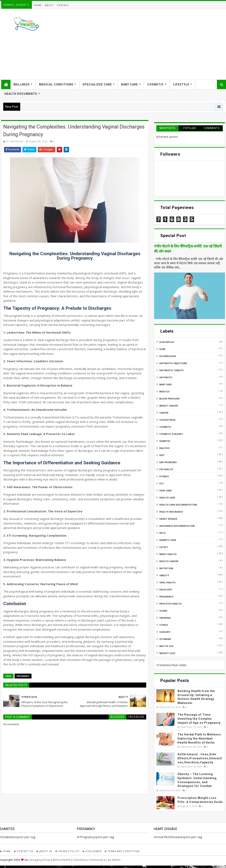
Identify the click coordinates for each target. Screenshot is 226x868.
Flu (161, 483)
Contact (63, 5)
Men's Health (168, 554)
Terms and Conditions (122, 851)
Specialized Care (97, 84)
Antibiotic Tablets (172, 370)
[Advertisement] (151, 44)
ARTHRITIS (166, 377)
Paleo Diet (166, 589)
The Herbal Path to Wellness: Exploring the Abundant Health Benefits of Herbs (200, 738)
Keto (162, 533)
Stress (164, 625)
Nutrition (166, 568)
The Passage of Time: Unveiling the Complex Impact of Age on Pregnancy (199, 719)
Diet (162, 455)
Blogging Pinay (40, 860)
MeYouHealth (62, 860)
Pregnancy (23, 676)
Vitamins (165, 639)
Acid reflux (167, 342)
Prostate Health (170, 604)
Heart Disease (168, 519)
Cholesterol (168, 420)
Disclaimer (92, 851)
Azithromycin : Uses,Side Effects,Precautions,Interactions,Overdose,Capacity (200, 758)
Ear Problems (168, 462)
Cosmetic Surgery (171, 434)
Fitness (164, 476)
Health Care (167, 498)
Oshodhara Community (88, 860)
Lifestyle (181, 84)
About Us (44, 851)
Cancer (164, 413)
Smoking (165, 618)
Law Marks (113, 860)
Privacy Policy (67, 851)
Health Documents (21, 94)
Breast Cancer (169, 406)
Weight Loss (167, 653)
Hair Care (166, 490)
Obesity (164, 575)
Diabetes (165, 441)
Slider (163, 611)
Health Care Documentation (178, 505)
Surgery (165, 632)
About (49, 5)
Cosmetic (156, 84)
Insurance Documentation (177, 526)
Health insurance (171, 512)
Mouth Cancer (169, 561)
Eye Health (166, 469)
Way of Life (166, 646)
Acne (162, 349)
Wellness (22, 84)
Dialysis (165, 448)
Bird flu (165, 391)
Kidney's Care (168, 540)
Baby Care (130, 84)
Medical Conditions (56, 84)
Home (38, 5)
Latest (164, 547)
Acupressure (168, 356)
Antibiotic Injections (173, 363)
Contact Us (24, 851)
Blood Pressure (169, 399)
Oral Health (167, 582)
